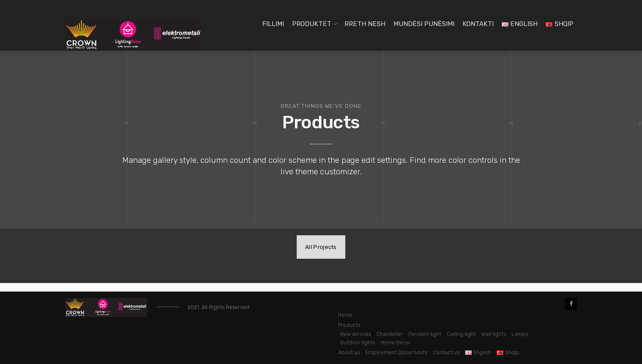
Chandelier (390, 334)
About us (349, 352)
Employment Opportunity (396, 352)
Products (349, 325)
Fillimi (273, 24)
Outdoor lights (358, 343)
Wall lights (494, 334)
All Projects (321, 247)
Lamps (520, 334)
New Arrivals (356, 334)
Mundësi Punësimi (424, 24)
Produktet (312, 24)
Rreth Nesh (365, 24)
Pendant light (425, 334)
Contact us (446, 352)
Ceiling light (461, 334)
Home (345, 315)
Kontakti (478, 24)
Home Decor (396, 343)
